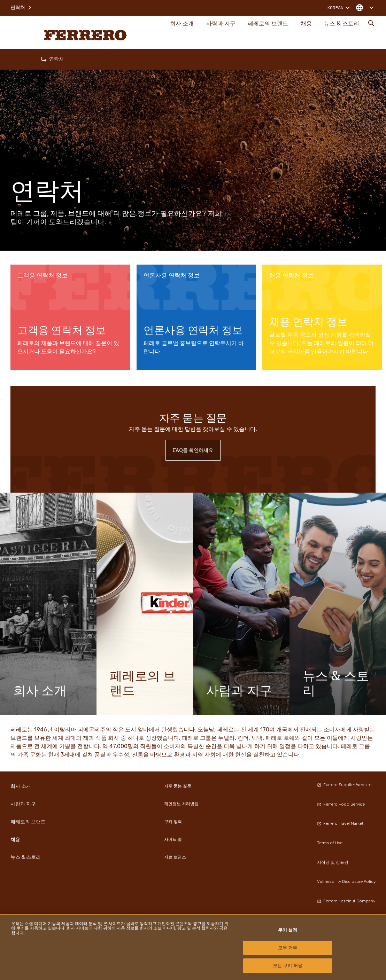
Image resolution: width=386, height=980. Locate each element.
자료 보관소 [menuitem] (175, 857)
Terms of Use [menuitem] (330, 843)
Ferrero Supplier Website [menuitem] (344, 785)
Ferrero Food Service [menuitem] (341, 804)
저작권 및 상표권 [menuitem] (333, 862)
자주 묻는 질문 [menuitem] (178, 786)
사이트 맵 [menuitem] (173, 839)
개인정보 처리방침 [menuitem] (181, 804)
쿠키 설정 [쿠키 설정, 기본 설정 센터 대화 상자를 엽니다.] (288, 930)
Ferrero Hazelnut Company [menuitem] (346, 901)
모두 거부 (288, 948)
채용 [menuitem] (304, 25)
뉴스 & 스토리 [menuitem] (341, 25)
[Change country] (365, 7)
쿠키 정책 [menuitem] (173, 822)
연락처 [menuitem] (21, 7)
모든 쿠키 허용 (288, 966)
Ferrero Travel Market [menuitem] (340, 823)
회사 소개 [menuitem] (175, 25)
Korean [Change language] (340, 7)
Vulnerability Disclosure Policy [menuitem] (346, 881)
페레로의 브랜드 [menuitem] (264, 25)
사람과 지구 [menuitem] (216, 25)
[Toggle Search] (371, 25)
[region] (193, 947)
